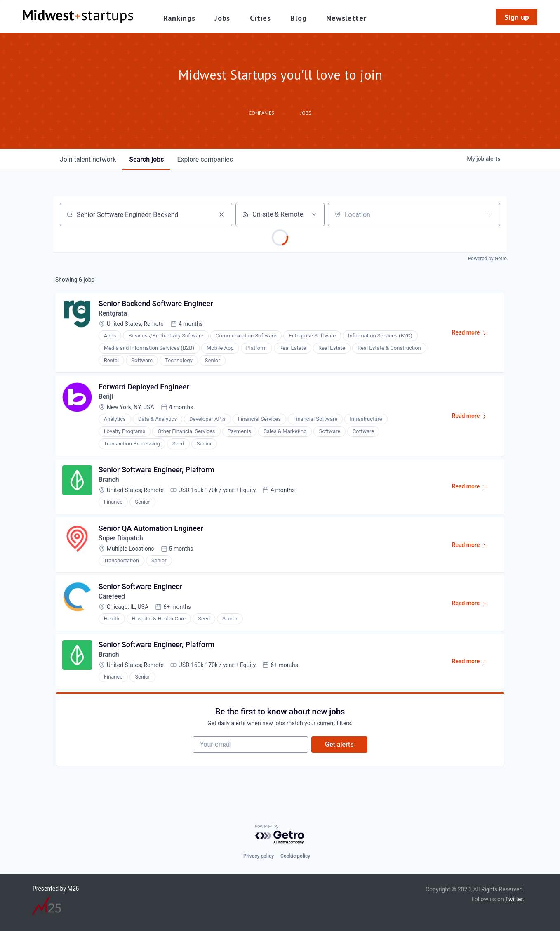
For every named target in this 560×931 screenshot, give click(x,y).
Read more (473, 335)
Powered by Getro (487, 259)
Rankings (179, 18)
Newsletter (346, 18)
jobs (146, 159)
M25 (73, 889)
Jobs (222, 18)
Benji (106, 397)
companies (205, 159)
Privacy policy (259, 856)
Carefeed (112, 597)
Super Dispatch (121, 539)
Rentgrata (113, 314)
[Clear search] (221, 214)
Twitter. (515, 899)
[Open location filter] (489, 214)
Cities (260, 18)
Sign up (517, 17)
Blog (298, 18)
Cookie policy (295, 856)
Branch (109, 480)
